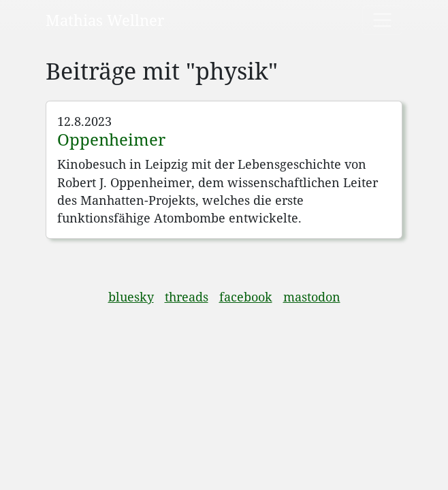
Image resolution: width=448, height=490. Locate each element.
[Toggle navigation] (382, 20)
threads (187, 297)
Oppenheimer (111, 139)
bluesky (131, 297)
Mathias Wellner (105, 20)
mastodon (312, 297)
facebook (246, 297)
